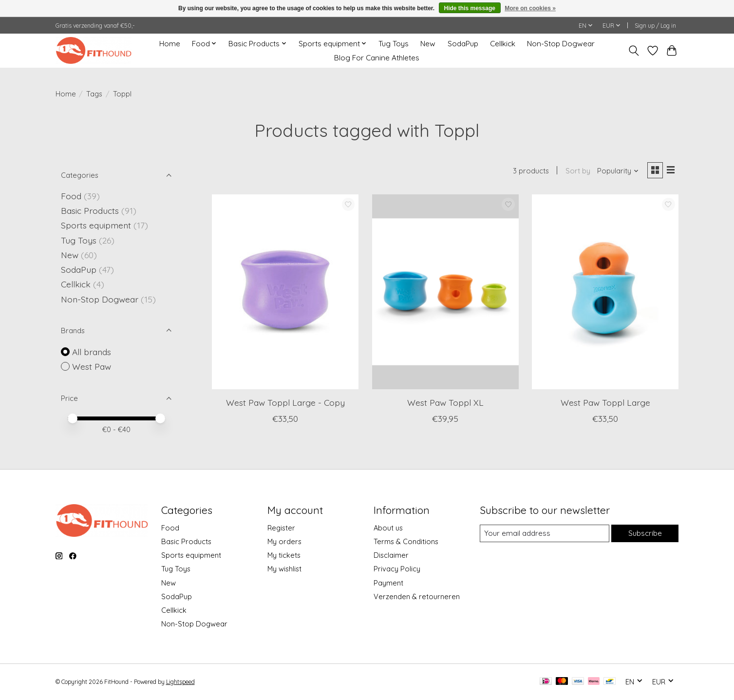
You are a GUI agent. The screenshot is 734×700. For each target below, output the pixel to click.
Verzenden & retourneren (417, 596)
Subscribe (644, 533)
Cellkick (503, 44)
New (428, 44)
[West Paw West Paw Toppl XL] (445, 293)
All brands (92, 352)
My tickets (284, 555)
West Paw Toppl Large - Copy (285, 403)
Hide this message (470, 8)
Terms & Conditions (406, 541)
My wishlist (284, 569)
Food (71, 196)
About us (388, 528)
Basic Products (90, 210)
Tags (94, 94)
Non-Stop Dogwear (561, 44)
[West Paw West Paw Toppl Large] (605, 293)
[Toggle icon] (634, 51)
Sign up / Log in (655, 26)
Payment (388, 583)
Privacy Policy (397, 569)
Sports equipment (96, 225)
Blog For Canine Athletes (377, 58)
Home (170, 44)
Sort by (576, 172)
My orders (284, 541)
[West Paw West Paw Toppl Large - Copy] (285, 293)
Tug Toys (394, 44)
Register (281, 528)
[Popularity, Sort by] (616, 172)
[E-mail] (544, 533)
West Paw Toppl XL (445, 403)
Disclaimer (391, 555)
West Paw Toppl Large (605, 403)
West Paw (92, 366)
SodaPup (463, 44)
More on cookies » (530, 8)
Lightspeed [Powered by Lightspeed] (180, 682)
